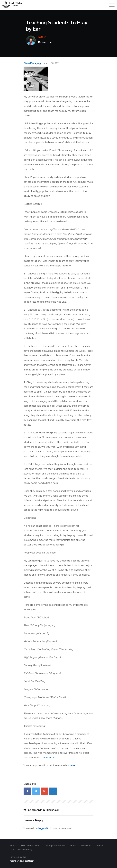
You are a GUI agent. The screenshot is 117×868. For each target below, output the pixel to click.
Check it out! (49, 758)
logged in (44, 828)
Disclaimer (85, 846)
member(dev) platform (22, 861)
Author (42, 37)
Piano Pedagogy (32, 63)
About (73, 846)
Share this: (30, 784)
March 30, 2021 (52, 63)
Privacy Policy (25, 850)
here (72, 765)
